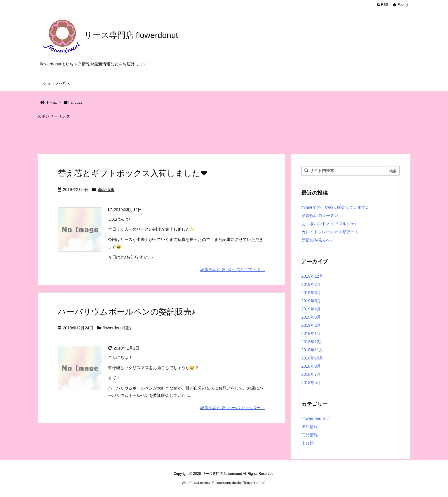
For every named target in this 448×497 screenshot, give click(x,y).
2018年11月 (312, 350)
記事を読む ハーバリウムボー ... (232, 408)
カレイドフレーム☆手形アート (330, 232)
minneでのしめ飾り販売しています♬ (335, 207)
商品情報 (106, 190)
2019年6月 (311, 293)
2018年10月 (312, 358)
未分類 (308, 443)
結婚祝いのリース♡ (320, 216)
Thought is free (254, 483)
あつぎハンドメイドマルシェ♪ (329, 224)
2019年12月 (312, 276)
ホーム (51, 102)
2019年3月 (311, 317)
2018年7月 (311, 374)
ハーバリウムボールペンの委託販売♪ (127, 312)
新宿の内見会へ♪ (317, 240)
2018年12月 (312, 342)
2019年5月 (311, 301)
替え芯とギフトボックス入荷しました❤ (133, 173)
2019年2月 (311, 325)
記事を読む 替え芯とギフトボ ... (232, 270)
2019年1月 (311, 333)
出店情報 (310, 427)
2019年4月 (311, 309)
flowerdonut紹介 (117, 328)
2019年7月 (311, 284)
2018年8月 (311, 366)
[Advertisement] (179, 134)
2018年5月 (311, 383)
